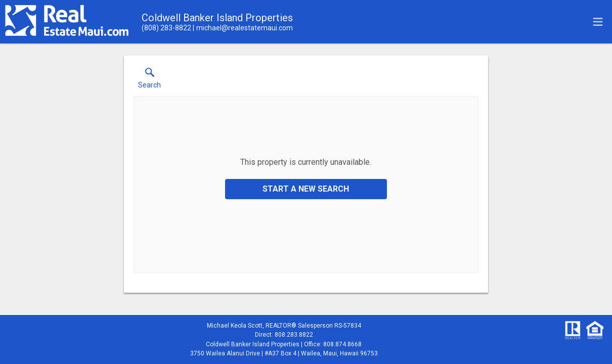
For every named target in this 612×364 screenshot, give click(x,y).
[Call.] (166, 28)
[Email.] (243, 28)
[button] (149, 80)
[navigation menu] (598, 22)
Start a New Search (306, 189)
